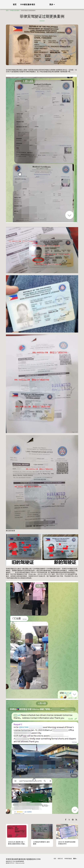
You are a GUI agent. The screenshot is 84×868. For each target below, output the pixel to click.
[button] (73, 4)
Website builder (20, 863)
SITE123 (12, 863)
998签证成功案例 (15, 11)
